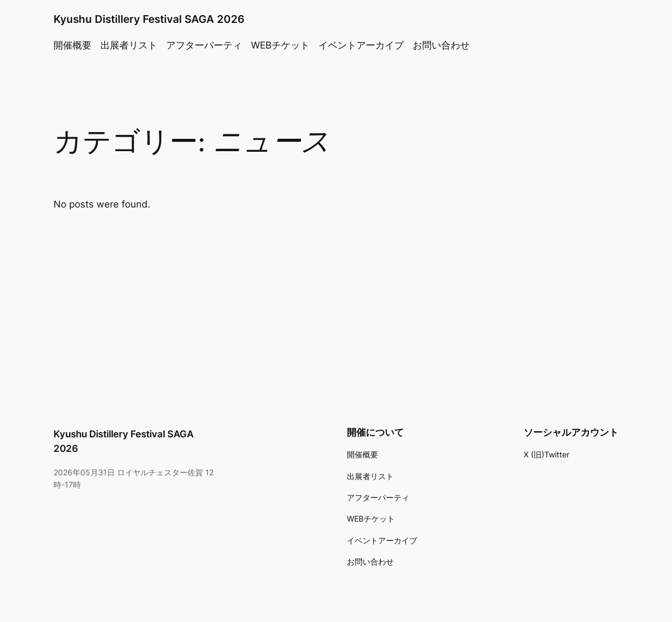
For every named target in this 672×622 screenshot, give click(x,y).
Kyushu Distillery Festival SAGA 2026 (149, 19)
